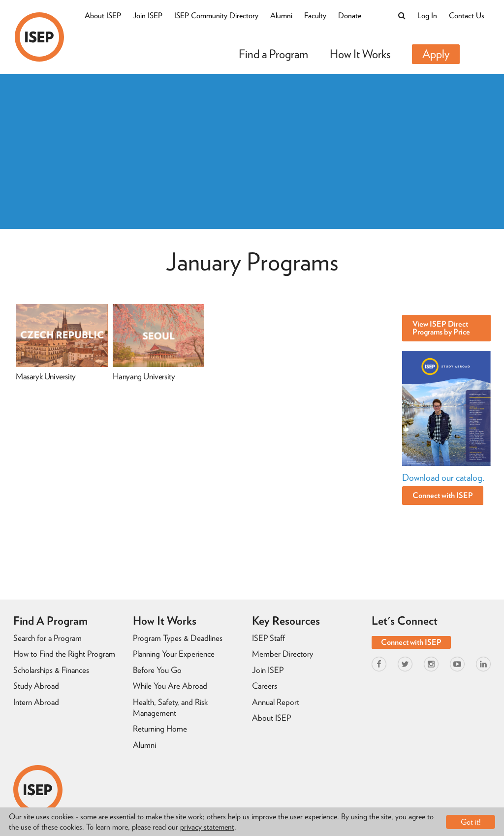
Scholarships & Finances (51, 670)
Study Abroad (36, 686)
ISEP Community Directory (216, 16)
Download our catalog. (443, 478)
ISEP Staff (268, 638)
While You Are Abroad (170, 686)
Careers (265, 686)
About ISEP (103, 16)
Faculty (315, 16)
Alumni (281, 16)
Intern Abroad (36, 702)
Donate (350, 16)
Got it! (471, 822)
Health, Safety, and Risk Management (170, 707)
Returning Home (160, 729)
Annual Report (276, 702)
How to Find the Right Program (64, 654)
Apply (436, 54)
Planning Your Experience (174, 654)
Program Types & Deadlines (178, 638)
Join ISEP (148, 16)
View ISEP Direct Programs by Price (441, 328)
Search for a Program (47, 638)
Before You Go (157, 670)
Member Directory (283, 654)
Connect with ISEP (443, 495)
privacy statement (207, 827)
